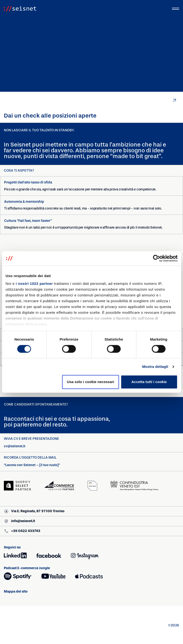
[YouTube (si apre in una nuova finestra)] (53, 576)
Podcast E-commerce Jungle (27, 568)
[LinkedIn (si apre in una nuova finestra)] (15, 555)
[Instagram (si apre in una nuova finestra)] (85, 555)
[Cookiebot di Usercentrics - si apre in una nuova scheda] (156, 258)
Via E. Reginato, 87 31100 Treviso (34, 512)
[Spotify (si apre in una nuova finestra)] (18, 576)
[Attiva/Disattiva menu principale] (176, 9)
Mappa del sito (19, 591)
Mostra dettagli (155, 367)
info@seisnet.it (19, 522)
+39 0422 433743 (22, 532)
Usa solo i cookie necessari (91, 382)
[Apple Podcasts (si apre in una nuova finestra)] (89, 576)
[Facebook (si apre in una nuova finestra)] (49, 555)
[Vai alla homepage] (20, 9)
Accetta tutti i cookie (149, 382)
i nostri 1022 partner (34, 283)
